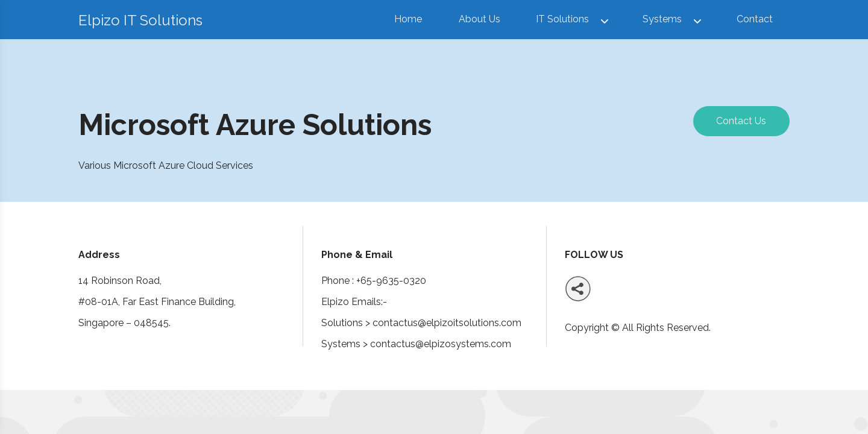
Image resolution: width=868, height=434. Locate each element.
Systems (662, 19)
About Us (480, 19)
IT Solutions (562, 19)
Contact (755, 19)
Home (408, 19)
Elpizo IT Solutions (140, 20)
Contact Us (741, 121)
